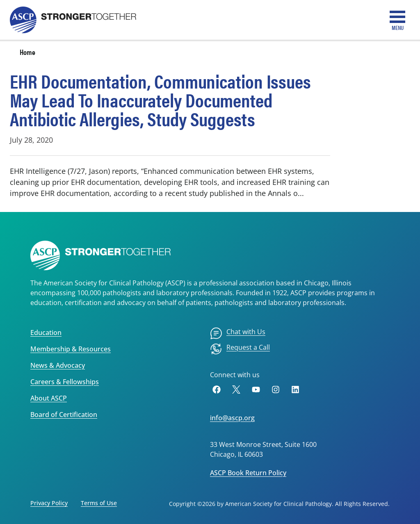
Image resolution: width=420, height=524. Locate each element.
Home (27, 52)
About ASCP (49, 398)
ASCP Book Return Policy (248, 473)
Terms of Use (99, 503)
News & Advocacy (58, 365)
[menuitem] (238, 333)
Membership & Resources (71, 349)
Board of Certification (64, 415)
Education (46, 333)
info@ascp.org (232, 418)
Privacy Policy (49, 503)
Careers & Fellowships (65, 382)
